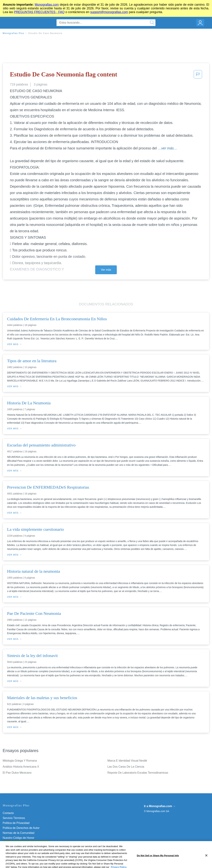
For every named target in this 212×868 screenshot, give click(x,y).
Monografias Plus (13, 33)
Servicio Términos (14, 818)
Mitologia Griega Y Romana (20, 761)
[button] (198, 75)
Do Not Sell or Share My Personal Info (26, 843)
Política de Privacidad (16, 823)
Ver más (106, 270)
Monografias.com (47, 5)
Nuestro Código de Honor (18, 838)
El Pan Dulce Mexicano (17, 773)
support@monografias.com (109, 12)
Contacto (8, 813)
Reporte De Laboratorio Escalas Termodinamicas (138, 773)
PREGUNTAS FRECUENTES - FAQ (39, 12)
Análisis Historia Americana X (21, 767)
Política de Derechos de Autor (21, 828)
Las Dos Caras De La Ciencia (126, 767)
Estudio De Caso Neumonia (45, 33)
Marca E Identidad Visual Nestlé (127, 761)
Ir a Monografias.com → (160, 806)
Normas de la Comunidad (18, 833)
